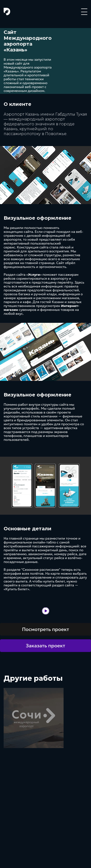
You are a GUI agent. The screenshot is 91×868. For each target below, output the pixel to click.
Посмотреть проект (46, 629)
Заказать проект (46, 646)
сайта (28, 232)
